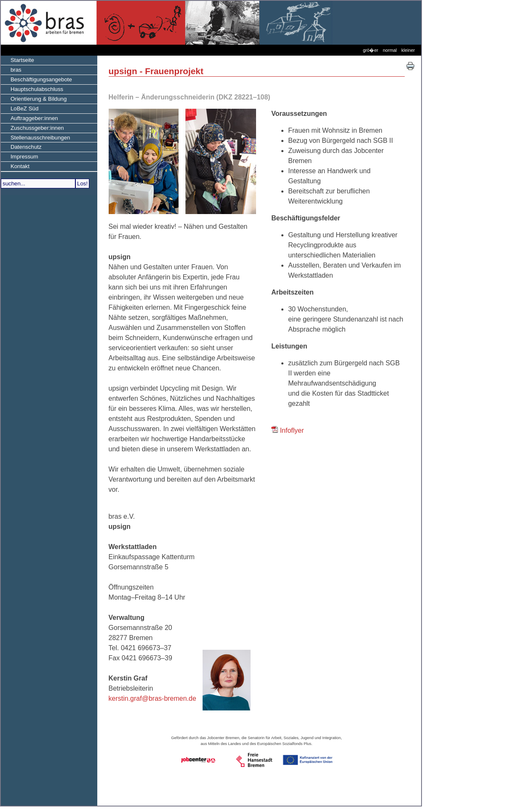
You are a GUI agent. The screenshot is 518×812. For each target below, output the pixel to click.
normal (390, 50)
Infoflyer (292, 430)
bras (11, 69)
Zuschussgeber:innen (32, 127)
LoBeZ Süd (20, 108)
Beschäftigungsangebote (36, 79)
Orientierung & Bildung (34, 98)
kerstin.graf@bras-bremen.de (152, 698)
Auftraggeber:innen (29, 118)
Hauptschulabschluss (32, 88)
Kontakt (15, 166)
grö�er (371, 50)
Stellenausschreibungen (36, 137)
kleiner (408, 50)
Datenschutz (21, 146)
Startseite (17, 59)
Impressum (20, 156)
